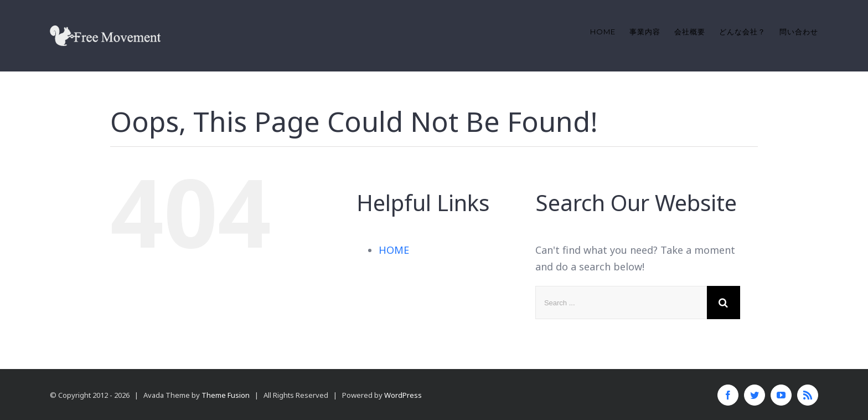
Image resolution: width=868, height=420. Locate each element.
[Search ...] (621, 303)
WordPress (403, 395)
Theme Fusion (226, 395)
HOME (394, 250)
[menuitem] (610, 32)
